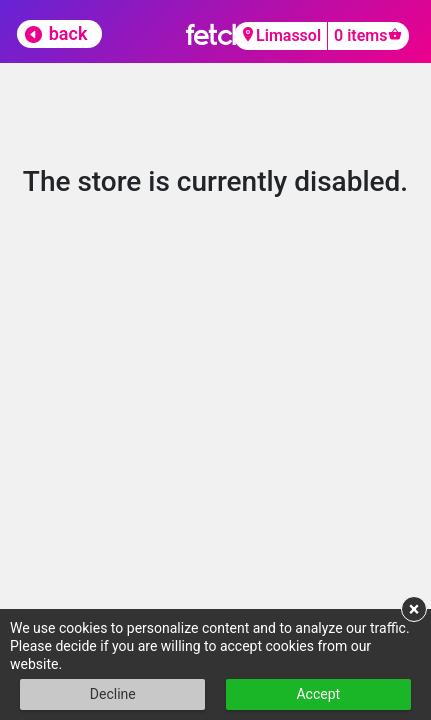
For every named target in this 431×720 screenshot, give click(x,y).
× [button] (414, 609)
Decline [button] (113, 694)
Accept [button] (318, 694)
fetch (215, 34)
